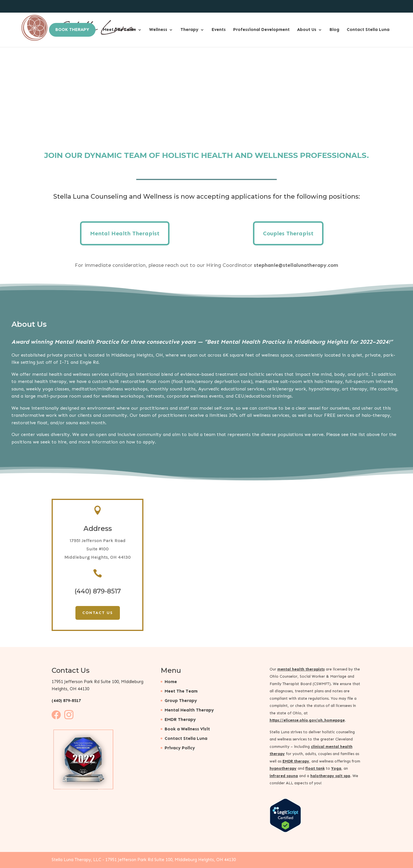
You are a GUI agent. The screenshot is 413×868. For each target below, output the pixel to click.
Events (219, 31)
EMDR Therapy (180, 720)
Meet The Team (119, 31)
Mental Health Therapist (125, 233)
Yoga (336, 768)
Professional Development (261, 31)
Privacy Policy (180, 748)
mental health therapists (301, 669)
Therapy (189, 31)
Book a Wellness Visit (187, 729)
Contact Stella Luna (368, 31)
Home (171, 682)
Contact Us (98, 613)
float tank (315, 768)
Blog (334, 31)
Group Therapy (181, 701)
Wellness (158, 31)
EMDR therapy (296, 761)
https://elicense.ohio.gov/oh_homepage (307, 720)
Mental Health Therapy (189, 710)
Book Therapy (72, 31)
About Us (307, 31)
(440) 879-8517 (66, 701)
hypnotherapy (283, 768)
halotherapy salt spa (330, 776)
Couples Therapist (288, 233)
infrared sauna (284, 776)
